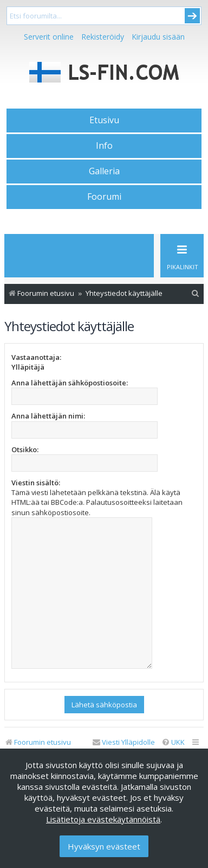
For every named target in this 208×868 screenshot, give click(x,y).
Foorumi (104, 197)
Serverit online (49, 37)
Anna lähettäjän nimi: (48, 416)
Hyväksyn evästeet (104, 846)
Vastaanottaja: (36, 357)
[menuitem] (196, 293)
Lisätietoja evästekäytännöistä (103, 819)
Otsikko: (25, 449)
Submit (192, 16)
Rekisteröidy (103, 37)
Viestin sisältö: (36, 483)
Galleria (104, 171)
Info (104, 145)
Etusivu (104, 120)
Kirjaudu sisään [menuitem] (158, 37)
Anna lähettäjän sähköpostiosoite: (70, 383)
